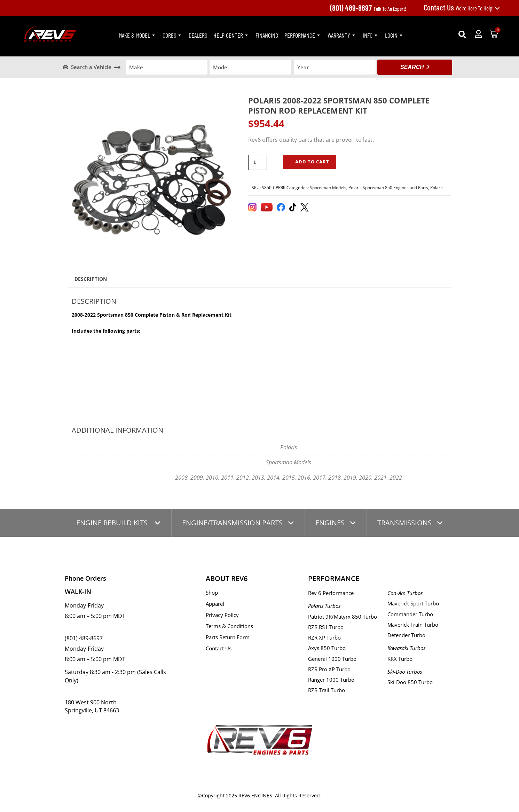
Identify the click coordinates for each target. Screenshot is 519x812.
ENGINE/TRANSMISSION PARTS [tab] (232, 523)
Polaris (437, 188)
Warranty (342, 35)
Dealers (198, 35)
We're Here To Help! (462, 8)
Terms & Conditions (229, 626)
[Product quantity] (258, 162)
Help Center (231, 35)
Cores (172, 35)
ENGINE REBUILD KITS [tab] (113, 523)
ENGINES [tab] (330, 523)
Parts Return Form (228, 637)
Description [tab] (91, 279)
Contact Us (219, 648)
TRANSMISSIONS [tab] (404, 523)
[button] (462, 34)
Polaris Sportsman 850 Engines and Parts (388, 188)
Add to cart (312, 162)
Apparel (215, 604)
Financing (267, 35)
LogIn (394, 35)
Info (371, 35)
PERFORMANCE (303, 35)
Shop (212, 593)
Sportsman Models (328, 188)
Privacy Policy (222, 615)
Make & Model (137, 35)
